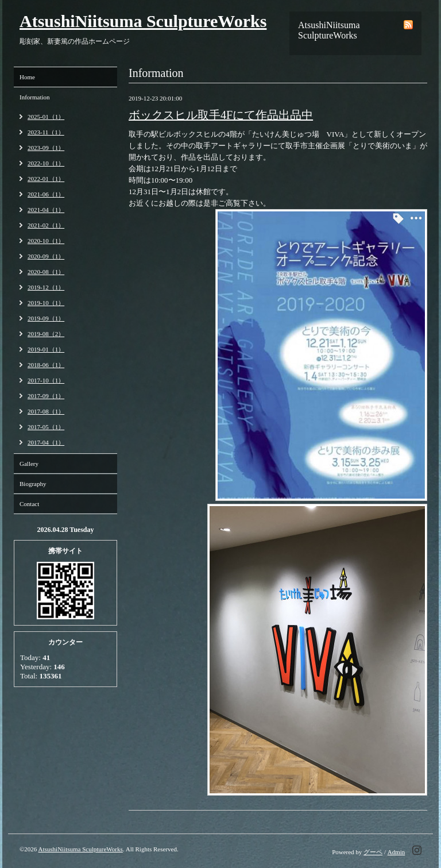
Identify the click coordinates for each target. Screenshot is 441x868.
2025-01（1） (46, 117)
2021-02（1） (46, 225)
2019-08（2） (46, 334)
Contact (29, 504)
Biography (33, 484)
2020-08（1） (46, 272)
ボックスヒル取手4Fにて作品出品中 (221, 115)
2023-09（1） (46, 148)
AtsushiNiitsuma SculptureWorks (143, 21)
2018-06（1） (46, 365)
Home (27, 77)
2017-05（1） (46, 427)
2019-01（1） (46, 349)
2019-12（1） (46, 287)
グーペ (373, 852)
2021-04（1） (46, 210)
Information (35, 97)
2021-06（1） (46, 194)
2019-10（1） (46, 303)
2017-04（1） (46, 442)
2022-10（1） (46, 163)
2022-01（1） (46, 179)
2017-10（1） (46, 380)
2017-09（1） (46, 396)
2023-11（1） (46, 132)
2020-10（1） (46, 241)
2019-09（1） (46, 318)
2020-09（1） (46, 256)
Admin (396, 852)
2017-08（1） (46, 411)
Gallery (29, 464)
